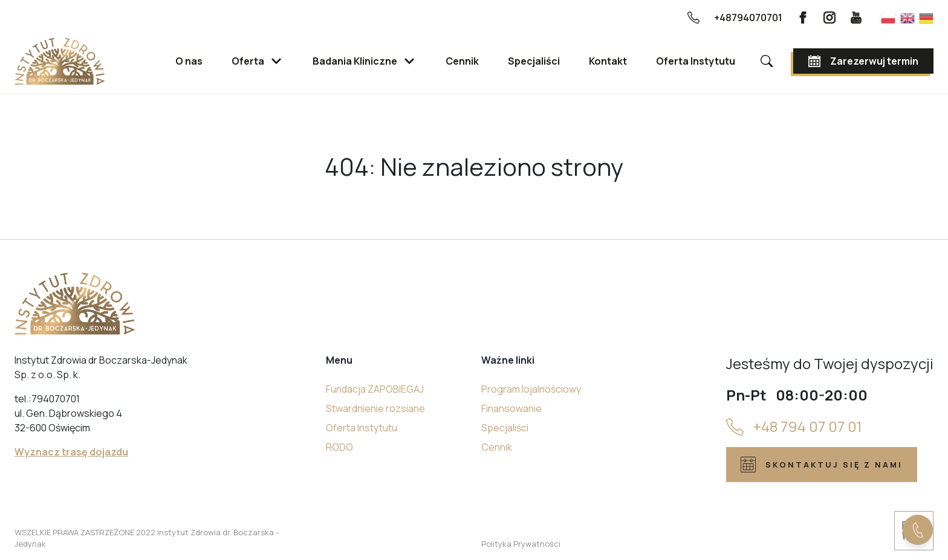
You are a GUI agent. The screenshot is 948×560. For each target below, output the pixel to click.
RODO (339, 447)
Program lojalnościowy (531, 389)
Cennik (497, 447)
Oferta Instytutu (362, 428)
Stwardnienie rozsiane (375, 408)
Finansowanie (511, 408)
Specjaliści (505, 428)
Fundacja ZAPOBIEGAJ (375, 389)
